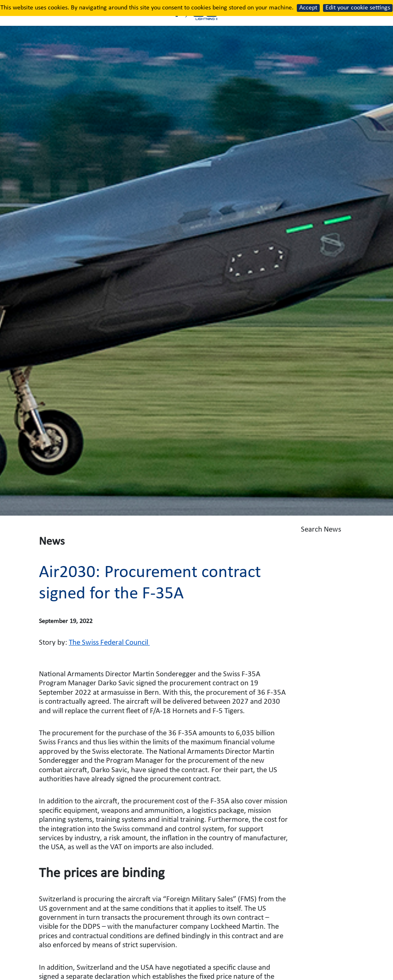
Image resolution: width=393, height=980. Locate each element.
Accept (308, 8)
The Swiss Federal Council (109, 643)
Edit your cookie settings (358, 8)
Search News (344, 535)
